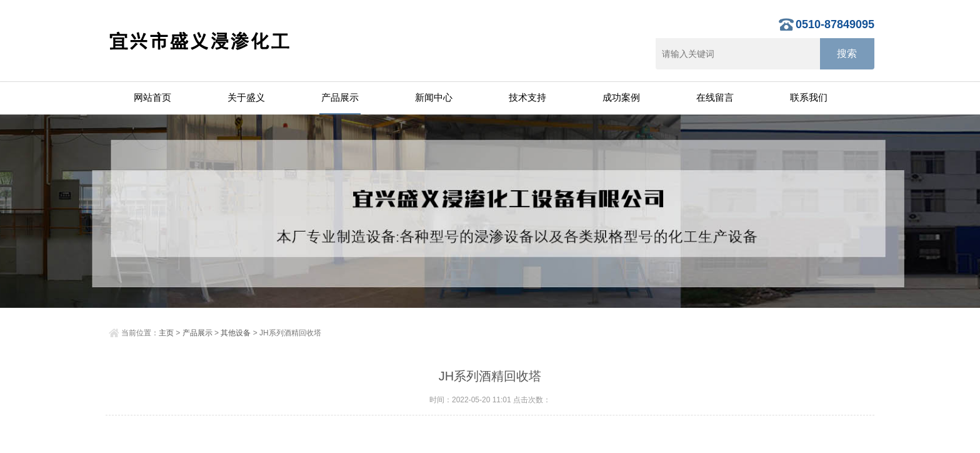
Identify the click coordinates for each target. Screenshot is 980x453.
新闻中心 (434, 97)
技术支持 (527, 97)
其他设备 (236, 333)
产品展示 (340, 97)
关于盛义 (246, 97)
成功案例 (621, 97)
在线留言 (715, 97)
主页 (166, 333)
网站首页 (152, 97)
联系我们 (809, 97)
